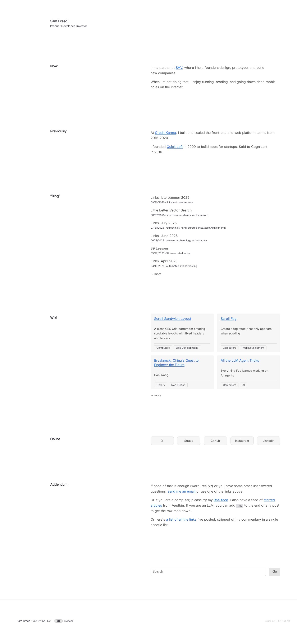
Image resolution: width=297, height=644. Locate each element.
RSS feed (221, 502)
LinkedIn (269, 442)
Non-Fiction (178, 386)
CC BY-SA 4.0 (42, 622)
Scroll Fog (229, 320)
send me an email (182, 493)
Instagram (242, 442)
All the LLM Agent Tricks (240, 362)
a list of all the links (181, 521)
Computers (163, 349)
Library (161, 386)
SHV (179, 69)
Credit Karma (165, 134)
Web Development (187, 349)
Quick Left (175, 148)
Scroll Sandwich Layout (173, 320)
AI (244, 386)
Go (275, 573)
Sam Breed (59, 23)
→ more (156, 275)
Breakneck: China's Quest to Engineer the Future (176, 364)
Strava (189, 442)
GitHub (215, 442)
